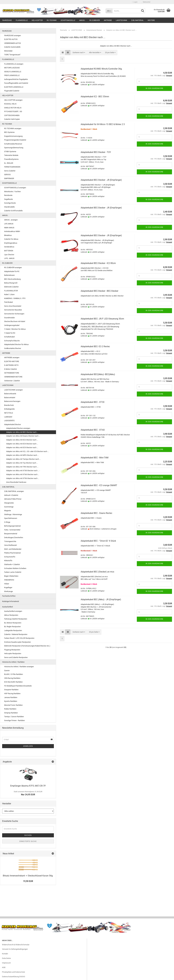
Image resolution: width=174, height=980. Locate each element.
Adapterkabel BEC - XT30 (93, 402)
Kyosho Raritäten (11, 701)
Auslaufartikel (7, 607)
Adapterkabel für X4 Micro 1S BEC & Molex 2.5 (103, 124)
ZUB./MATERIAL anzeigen (14, 491)
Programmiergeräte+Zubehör (15, 140)
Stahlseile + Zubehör (12, 564)
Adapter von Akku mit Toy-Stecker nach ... (22, 463)
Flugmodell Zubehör (12, 91)
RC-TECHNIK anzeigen (13, 128)
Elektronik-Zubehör (11, 287)
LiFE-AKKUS (9, 224)
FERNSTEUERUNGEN (12, 167)
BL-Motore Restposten (13, 623)
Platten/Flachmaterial (12, 553)
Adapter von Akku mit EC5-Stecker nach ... (22, 447)
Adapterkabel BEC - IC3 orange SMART (99, 485)
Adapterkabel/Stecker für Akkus (16, 344)
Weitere (151, 20)
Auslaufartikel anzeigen (13, 611)
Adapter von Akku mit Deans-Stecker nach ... (23, 436)
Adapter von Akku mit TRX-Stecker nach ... (22, 467)
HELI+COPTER (37, 20)
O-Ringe (7, 522)
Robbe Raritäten (10, 709)
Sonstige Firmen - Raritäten (14, 720)
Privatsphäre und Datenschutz (13, 972)
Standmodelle (9, 207)
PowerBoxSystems (11, 159)
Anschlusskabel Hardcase (16, 482)
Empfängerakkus (11, 243)
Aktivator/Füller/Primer (13, 499)
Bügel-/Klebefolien (11, 576)
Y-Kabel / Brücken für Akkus (15, 329)
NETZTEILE (9, 413)
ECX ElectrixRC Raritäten (13, 682)
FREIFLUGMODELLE (12, 75)
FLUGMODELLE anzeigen (14, 64)
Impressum (6, 963)
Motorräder (8, 51)
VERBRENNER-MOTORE (13, 377)
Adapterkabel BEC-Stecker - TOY (96, 152)
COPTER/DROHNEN (12, 115)
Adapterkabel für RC (12, 271)
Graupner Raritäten (11, 690)
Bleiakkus (8, 235)
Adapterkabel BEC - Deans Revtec (96, 513)
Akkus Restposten (11, 615)
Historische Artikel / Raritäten (13, 662)
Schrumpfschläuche (12, 341)
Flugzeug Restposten (12, 650)
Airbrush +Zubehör (11, 495)
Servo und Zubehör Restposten (16, 657)
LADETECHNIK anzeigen (13, 390)
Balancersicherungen (12, 401)
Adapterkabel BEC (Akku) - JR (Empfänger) (101, 599)
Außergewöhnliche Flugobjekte (16, 79)
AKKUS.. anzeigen (11, 220)
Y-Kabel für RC (10, 333)
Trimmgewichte (10, 541)
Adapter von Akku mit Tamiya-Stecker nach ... (23, 459)
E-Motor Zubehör (11, 369)
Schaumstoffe (10, 557)
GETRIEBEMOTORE (12, 373)
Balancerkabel (10, 398)
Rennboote (8, 195)
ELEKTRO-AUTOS (11, 39)
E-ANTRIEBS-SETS (11, 365)
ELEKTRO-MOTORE (12, 361)
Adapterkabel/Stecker (13, 424)
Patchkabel (8, 302)
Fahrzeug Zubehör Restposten (16, 619)
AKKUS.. (82, 20)
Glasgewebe (9, 503)
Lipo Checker (9, 255)
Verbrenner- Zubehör (12, 381)
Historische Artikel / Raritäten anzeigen (19, 667)
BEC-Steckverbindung (12, 279)
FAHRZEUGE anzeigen (13, 36)
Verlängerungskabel (12, 325)
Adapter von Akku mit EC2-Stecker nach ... (22, 440)
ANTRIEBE (108, 20)
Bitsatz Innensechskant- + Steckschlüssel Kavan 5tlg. (28, 876)
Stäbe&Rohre (9, 580)
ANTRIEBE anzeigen (12, 357)
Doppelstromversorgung (13, 136)
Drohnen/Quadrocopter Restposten (18, 642)
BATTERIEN (9, 251)
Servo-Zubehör (10, 171)
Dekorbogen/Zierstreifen (14, 537)
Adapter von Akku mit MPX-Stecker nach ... (22, 455)
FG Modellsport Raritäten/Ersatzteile (18, 686)
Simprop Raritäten (11, 713)
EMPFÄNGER (9, 178)
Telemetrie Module (11, 155)
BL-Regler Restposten (12, 627)
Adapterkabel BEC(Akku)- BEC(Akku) (98, 374)
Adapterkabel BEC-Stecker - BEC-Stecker (99, 291)
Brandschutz (9, 405)
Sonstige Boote (10, 203)
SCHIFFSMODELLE (68, 20)
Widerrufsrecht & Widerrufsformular (16, 945)
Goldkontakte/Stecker (13, 348)
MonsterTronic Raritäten (13, 705)
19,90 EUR (28, 881)
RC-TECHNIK (52, 20)
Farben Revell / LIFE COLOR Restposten (19, 638)
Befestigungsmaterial (12, 526)
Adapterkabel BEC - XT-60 (93, 430)
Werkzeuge (8, 591)
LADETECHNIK (121, 20)
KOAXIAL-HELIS (10, 104)
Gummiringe (9, 507)
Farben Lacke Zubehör (13, 572)
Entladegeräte (9, 409)
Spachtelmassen (11, 518)
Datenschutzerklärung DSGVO (14, 977)
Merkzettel (146, 2)
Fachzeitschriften (9, 596)
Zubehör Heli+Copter (12, 119)
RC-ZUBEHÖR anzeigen (13, 267)
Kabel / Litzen (9, 294)
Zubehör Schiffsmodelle (13, 211)
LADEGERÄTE (9, 421)
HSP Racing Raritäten (12, 694)
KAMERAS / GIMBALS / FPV (15, 298)
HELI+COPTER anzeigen (13, 100)
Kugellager (8, 587)
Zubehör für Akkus (11, 239)
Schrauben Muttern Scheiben (15, 568)
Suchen (28, 835)
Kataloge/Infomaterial (11, 601)
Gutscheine (6, 958)
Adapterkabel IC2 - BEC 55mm (95, 97)
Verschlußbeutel (10, 545)
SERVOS (7, 175)
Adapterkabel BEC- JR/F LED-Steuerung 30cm (102, 319)
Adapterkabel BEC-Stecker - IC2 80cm (98, 263)
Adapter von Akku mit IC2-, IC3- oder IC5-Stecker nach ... (27, 451)
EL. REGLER (9, 163)
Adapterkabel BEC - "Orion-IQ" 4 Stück (98, 541)
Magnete (8, 511)
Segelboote (8, 199)
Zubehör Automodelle (12, 47)
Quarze (7, 670)
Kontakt (5, 954)
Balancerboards (10, 394)
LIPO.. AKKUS (9, 258)
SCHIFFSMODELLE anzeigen (15, 188)
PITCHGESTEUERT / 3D (13, 111)
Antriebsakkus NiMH (12, 231)
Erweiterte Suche (28, 841)
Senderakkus (9, 247)
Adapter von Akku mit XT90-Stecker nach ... (23, 478)
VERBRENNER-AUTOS (13, 43)
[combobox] (79, 53)
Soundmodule (9, 318)
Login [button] (135, 2)
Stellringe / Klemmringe (13, 514)
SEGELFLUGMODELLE (13, 72)
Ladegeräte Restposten (13, 630)
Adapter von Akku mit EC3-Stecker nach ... (22, 444)
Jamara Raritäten (11, 697)
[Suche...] (109, 11)
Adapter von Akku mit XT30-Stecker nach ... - (23, 471)
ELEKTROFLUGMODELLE (14, 87)
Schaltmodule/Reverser (13, 144)
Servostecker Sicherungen (14, 314)
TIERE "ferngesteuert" (12, 55)
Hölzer (7, 584)
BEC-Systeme (9, 132)
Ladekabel (8, 417)
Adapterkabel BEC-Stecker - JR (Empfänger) (101, 180)
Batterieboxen (9, 275)
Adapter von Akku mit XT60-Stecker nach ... (23, 474)
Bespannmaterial (11, 534)
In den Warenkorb (154, 88)
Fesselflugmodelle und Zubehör (16, 83)
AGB (4, 967)
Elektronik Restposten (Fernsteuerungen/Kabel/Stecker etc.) (27, 646)
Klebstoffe (8, 561)
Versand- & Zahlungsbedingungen (15, 949)
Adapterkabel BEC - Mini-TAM (95, 458)
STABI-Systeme (10, 151)
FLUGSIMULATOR (11, 291)
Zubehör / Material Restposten (16, 634)
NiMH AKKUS (9, 228)
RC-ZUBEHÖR (95, 20)
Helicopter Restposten (13, 653)
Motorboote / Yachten (12, 192)
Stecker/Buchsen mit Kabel (15, 321)
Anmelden (28, 746)
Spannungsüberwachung (14, 148)
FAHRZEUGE (7, 20)
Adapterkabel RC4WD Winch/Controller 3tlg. (101, 69)
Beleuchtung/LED (11, 283)
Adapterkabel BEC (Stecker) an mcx (97, 572)
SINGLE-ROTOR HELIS (13, 108)
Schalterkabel (9, 337)
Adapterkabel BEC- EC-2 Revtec (95, 346)
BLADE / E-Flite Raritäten (14, 674)
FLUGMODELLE (22, 20)
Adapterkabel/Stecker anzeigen (18, 428)
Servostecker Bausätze (13, 310)
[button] (63, 53)
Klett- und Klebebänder (13, 549)
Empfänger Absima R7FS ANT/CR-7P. (28, 786)
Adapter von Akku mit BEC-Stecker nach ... (22, 432)
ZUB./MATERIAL (137, 20)
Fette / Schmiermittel (12, 530)
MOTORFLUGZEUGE (12, 68)
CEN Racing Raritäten (12, 678)
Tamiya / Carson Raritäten (14, 717)
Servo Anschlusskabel (13, 306)
